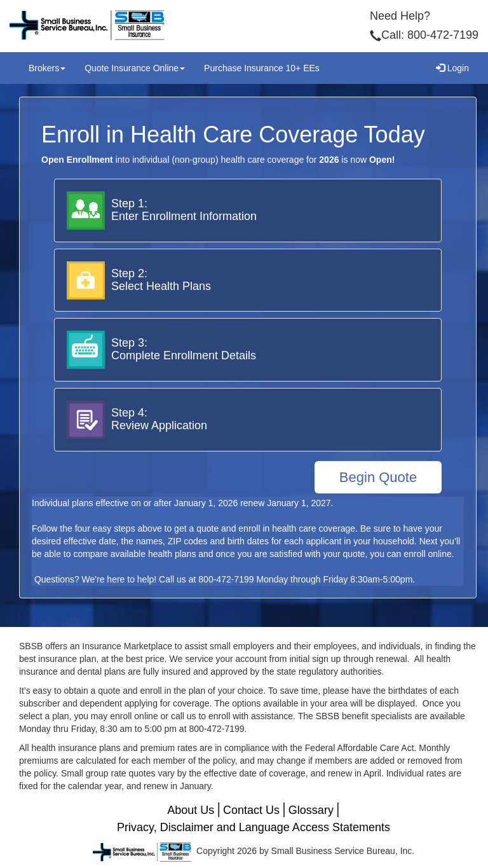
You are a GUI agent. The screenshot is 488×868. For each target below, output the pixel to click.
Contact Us (251, 810)
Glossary (311, 810)
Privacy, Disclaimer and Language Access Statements (254, 827)
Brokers (47, 68)
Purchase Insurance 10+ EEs (262, 68)
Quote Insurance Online (135, 68)
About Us (191, 810)
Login (452, 68)
